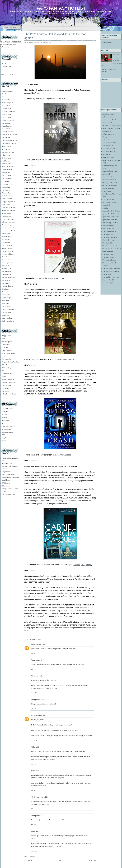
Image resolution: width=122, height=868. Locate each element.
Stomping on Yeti (108, 228)
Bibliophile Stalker (109, 123)
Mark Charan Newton (9, 231)
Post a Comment (30, 857)
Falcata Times (107, 140)
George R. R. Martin (9, 207)
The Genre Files (108, 243)
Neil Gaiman (6, 161)
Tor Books (5, 388)
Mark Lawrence (7, 199)
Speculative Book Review (111, 211)
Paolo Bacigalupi (8, 103)
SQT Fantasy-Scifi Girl (110, 223)
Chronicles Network (9, 426)
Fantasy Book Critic (109, 143)
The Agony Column (109, 231)
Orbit (4, 356)
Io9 (3, 423)
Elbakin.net (6, 486)
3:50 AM (33, 809)
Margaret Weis (7, 306)
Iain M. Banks (7, 105)
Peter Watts (6, 301)
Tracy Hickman (7, 170)
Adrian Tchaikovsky (9, 292)
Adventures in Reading (110, 120)
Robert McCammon (8, 210)
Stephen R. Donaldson (9, 135)
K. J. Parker (6, 239)
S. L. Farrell (6, 149)
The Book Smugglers (110, 237)
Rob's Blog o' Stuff (109, 199)
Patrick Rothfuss (7, 254)
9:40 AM (33, 824)
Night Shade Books (8, 353)
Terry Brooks (6, 117)
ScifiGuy (105, 208)
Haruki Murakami (8, 228)
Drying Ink (106, 137)
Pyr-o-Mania (107, 191)
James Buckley (37, 715)
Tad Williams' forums (9, 494)
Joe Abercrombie (7, 91)
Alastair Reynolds (8, 251)
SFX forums (6, 483)
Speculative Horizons (110, 220)
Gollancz (5, 347)
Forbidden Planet (108, 157)
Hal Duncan (6, 138)
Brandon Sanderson (8, 260)
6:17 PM (33, 669)
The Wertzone (107, 274)
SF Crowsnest (6, 429)
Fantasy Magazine (109, 151)
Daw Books (6, 345)
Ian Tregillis (6, 295)
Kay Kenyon (6, 190)
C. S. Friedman (7, 158)
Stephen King (6, 193)
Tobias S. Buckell (8, 120)
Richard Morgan (7, 225)
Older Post (93, 860)
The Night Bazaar (108, 257)
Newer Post (28, 860)
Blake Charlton (7, 129)
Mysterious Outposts (109, 180)
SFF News (5, 420)
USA (61, 160)
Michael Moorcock (8, 222)
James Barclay (7, 108)
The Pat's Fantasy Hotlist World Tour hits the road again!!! (55, 36)
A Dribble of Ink (108, 114)
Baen (4, 339)
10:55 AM (34, 740)
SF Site (4, 417)
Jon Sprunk (6, 283)
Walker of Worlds (108, 280)
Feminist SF (107, 154)
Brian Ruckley (7, 257)
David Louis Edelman (9, 143)
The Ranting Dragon (109, 260)
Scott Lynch (6, 205)
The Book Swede (108, 240)
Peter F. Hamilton (8, 167)
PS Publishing (6, 368)
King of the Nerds (109, 177)
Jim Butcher (6, 123)
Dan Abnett (6, 94)
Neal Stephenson (7, 286)
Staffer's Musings (108, 226)
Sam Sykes (5, 289)
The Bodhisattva (108, 234)
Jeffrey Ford (6, 155)
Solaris (4, 376)
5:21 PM (33, 653)
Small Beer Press (8, 374)
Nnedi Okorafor (7, 237)
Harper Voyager (7, 350)
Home (61, 860)
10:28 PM (34, 851)
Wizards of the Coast (9, 394)
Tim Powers (6, 242)
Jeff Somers (6, 280)
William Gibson (7, 164)
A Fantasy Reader (108, 117)
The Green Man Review (111, 246)
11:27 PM (34, 709)
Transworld (6, 391)
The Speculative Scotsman (111, 268)
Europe (67, 160)
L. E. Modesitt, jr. (8, 219)
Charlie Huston (7, 178)
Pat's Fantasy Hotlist (61, 8)
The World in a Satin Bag (111, 277)
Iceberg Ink (106, 174)
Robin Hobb (6, 173)
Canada (55, 160)
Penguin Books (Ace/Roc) (11, 362)
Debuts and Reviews (109, 134)
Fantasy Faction (108, 146)
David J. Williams (8, 309)
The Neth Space (108, 254)
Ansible (4, 414)
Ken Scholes (6, 266)
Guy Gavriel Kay (8, 184)
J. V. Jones (5, 181)
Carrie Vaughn (7, 298)
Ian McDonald (7, 213)
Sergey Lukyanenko (8, 202)
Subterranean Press (8, 379)
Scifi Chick (106, 205)
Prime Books (6, 365)
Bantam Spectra (7, 342)
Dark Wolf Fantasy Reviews (112, 126)
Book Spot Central (8, 475)
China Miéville (7, 216)
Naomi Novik (6, 234)
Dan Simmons (7, 274)
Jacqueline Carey (8, 126)
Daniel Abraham (7, 97)
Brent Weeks (6, 303)
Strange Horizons (8, 432)
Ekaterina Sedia (7, 268)
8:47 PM (33, 764)
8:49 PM (33, 790)
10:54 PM (34, 693)
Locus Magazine (7, 409)
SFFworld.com (7, 463)
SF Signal (5, 412)
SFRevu (4, 435)
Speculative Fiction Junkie (111, 214)
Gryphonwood (7, 438)
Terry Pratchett (7, 245)
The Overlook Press (8, 385)
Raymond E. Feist (8, 152)
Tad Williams (6, 312)
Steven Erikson (7, 146)
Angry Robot (6, 336)
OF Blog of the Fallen (110, 183)
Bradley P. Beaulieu (8, 111)
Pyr (3, 371)
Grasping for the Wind (110, 171)
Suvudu (4, 441)
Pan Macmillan (7, 359)
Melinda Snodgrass (8, 277)
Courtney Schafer (8, 263)
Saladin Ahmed (7, 100)
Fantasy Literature (109, 148)
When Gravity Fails (109, 283)
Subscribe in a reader (7, 74)
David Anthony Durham (10, 140)
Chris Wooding (7, 318)
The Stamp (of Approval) (111, 271)
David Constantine (8, 132)
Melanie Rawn (7, 248)
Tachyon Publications (9, 382)
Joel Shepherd (6, 271)
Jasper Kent (6, 187)
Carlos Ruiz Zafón (8, 321)
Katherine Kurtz (7, 196)
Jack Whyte (6, 315)
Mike (33, 747)
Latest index (107, 42)
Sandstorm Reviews (109, 202)
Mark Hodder (6, 175)
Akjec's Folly (36, 644)
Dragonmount (6, 472)
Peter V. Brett (6, 114)
